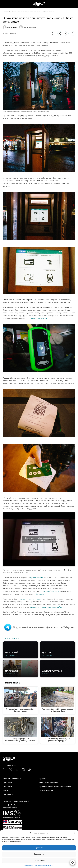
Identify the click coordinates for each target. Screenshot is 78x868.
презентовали (37, 578)
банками (40, 594)
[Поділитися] (66, 34)
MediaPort (6, 12)
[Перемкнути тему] (73, 863)
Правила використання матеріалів (55, 787)
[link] (4, 770)
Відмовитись (39, 854)
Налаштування (39, 860)
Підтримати (8, 795)
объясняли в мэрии (38, 318)
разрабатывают (52, 591)
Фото (5, 791)
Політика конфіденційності (43, 865)
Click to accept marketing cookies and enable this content (39, 539)
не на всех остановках (30, 599)
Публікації (8, 783)
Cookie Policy (29, 865)
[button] (75, 833)
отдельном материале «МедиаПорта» (48, 607)
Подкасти (7, 787)
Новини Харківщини (12, 779)
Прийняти (39, 848)
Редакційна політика (49, 783)
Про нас (43, 779)
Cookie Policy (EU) (47, 791)
